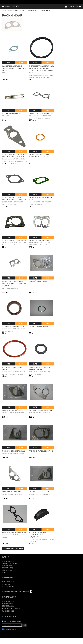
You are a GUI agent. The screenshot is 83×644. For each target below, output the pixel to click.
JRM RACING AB (8, 17)
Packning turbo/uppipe (13, 498)
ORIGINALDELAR (34, 17)
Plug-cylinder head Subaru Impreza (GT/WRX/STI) (38, 541)
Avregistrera (18, 627)
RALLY (24, 17)
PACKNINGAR (46, 17)
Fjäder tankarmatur (12, 119)
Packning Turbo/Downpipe (41, 457)
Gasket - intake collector (41, 119)
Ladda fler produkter (13, 554)
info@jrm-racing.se (14, 614)
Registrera (8, 627)
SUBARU (18, 17)
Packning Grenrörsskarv (14, 457)
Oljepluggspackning (39, 332)
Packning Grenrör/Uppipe (14, 416)
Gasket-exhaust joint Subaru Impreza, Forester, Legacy (14, 74)
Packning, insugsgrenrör (14, 538)
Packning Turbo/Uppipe (39, 498)
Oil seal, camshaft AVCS (13, 332)
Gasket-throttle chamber (14, 246)
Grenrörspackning (38, 287)
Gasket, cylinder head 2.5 (41, 246)
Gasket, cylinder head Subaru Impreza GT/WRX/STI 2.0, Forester (14, 289)
